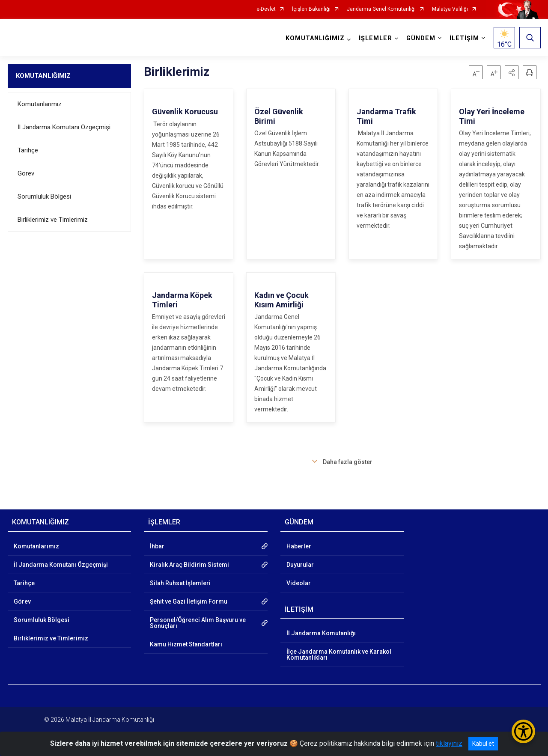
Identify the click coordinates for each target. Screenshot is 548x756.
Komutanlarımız (40, 104)
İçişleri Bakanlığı (311, 9)
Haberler (299, 546)
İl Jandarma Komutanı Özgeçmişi (64, 127)
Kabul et (483, 744)
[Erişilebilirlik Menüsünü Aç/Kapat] (523, 731)
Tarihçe (28, 150)
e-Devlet (266, 9)
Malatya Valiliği (450, 9)
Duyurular (300, 565)
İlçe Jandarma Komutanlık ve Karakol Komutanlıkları (339, 655)
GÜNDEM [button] (421, 38)
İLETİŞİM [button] (464, 38)
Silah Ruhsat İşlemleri (180, 583)
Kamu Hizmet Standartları (186, 644)
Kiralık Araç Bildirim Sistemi (189, 565)
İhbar (157, 546)
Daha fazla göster (348, 462)
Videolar (299, 583)
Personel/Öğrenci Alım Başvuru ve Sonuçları (198, 623)
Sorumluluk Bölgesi (44, 196)
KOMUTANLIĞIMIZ (43, 76)
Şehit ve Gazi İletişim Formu (189, 601)
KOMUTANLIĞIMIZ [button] (315, 38)
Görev (26, 173)
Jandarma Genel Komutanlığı (381, 9)
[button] (512, 72)
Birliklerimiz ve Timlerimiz (53, 220)
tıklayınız (449, 743)
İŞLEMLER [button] (375, 38)
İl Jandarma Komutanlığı (321, 633)
